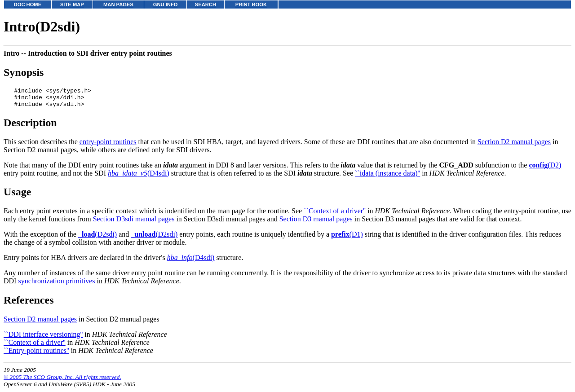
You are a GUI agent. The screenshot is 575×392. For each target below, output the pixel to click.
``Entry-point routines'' (36, 355)
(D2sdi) (97, 238)
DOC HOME (28, 4)
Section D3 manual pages (316, 223)
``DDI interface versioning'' (43, 338)
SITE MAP (72, 4)
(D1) (347, 238)
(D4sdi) (139, 177)
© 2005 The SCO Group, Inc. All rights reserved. (62, 381)
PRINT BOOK (251, 4)
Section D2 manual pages (514, 146)
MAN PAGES (118, 4)
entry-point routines (108, 146)
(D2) (545, 169)
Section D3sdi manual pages (134, 223)
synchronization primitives (56, 285)
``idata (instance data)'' (387, 177)
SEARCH (206, 4)
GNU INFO (166, 4)
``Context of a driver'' (335, 215)
